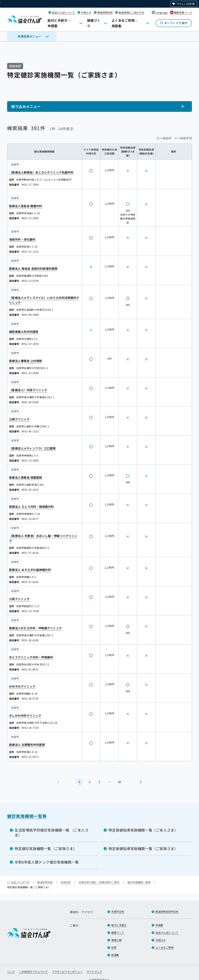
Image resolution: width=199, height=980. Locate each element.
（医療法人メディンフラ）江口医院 (32, 448)
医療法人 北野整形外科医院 (27, 745)
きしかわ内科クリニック (25, 715)
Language (162, 12)
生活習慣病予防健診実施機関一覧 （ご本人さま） (52, 833)
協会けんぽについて (63, 12)
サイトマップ (94, 972)
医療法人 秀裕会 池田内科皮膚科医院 (33, 268)
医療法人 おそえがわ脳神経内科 (30, 570)
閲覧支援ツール (183, 12)
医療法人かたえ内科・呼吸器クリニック (35, 628)
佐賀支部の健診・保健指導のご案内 (99, 882)
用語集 (115, 955)
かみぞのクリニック (22, 686)
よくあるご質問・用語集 (125, 23)
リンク (11, 972)
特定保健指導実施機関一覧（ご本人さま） (143, 830)
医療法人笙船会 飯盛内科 (26, 206)
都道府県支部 (105, 12)
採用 (114, 947)
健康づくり (94, 23)
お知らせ (86, 12)
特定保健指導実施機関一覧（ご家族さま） (143, 849)
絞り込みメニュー (26, 106)
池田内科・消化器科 (22, 239)
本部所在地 (118, 912)
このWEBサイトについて (33, 972)
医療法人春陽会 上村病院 (26, 361)
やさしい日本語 (186, 4)
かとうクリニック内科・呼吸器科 (31, 657)
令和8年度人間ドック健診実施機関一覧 (47, 862)
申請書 (159, 925)
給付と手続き (119, 925)
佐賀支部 (66, 882)
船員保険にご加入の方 (131, 12)
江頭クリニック (19, 419)
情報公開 (116, 940)
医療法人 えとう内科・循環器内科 (31, 507)
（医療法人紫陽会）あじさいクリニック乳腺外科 (41, 172)
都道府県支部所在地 (167, 912)
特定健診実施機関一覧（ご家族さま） (46, 849)
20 (119, 782)
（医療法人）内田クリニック (28, 390)
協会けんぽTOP (20, 882)
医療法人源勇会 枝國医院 (26, 477)
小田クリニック (19, 599)
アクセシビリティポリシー (67, 972)
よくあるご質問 (164, 947)
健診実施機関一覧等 (27, 816)
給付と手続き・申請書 (59, 23)
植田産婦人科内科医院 (24, 332)
